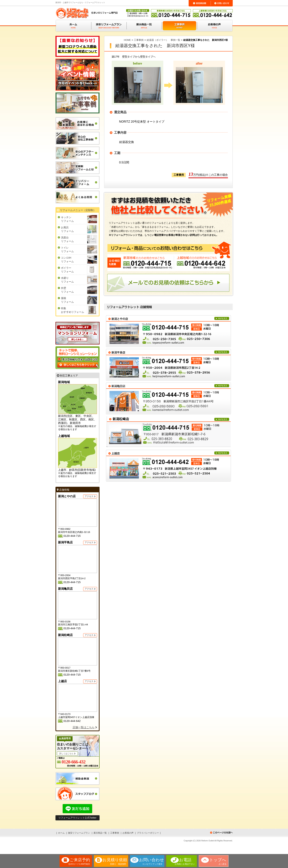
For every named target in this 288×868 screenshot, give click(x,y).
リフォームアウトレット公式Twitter (77, 818)
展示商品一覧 (100, 833)
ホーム (61, 833)
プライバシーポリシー (148, 833)
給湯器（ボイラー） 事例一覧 (163, 40)
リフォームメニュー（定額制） (78, 210)
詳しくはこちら (66, 753)
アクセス (89, 496)
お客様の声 (128, 833)
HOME (127, 40)
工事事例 (139, 40)
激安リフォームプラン (79, 833)
